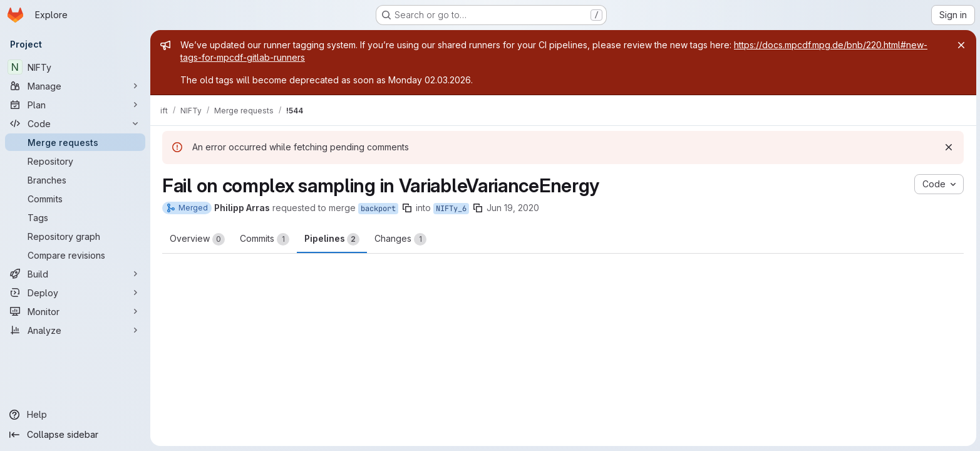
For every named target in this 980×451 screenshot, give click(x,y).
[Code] (75, 123)
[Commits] (75, 199)
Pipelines (332, 239)
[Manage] (75, 86)
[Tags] (75, 217)
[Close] (960, 45)
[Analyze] (75, 330)
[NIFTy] (75, 67)
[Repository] (75, 161)
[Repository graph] (75, 236)
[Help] (75, 415)
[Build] (75, 274)
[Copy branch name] (407, 208)
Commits (265, 239)
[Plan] (75, 105)
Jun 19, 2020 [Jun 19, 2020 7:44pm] (513, 208)
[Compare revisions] (75, 255)
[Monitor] (75, 311)
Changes (400, 239)
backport (378, 209)
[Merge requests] (75, 142)
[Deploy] (75, 293)
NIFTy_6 (451, 209)
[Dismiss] (949, 147)
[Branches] (75, 180)
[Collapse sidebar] (75, 435)
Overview (197, 239)
